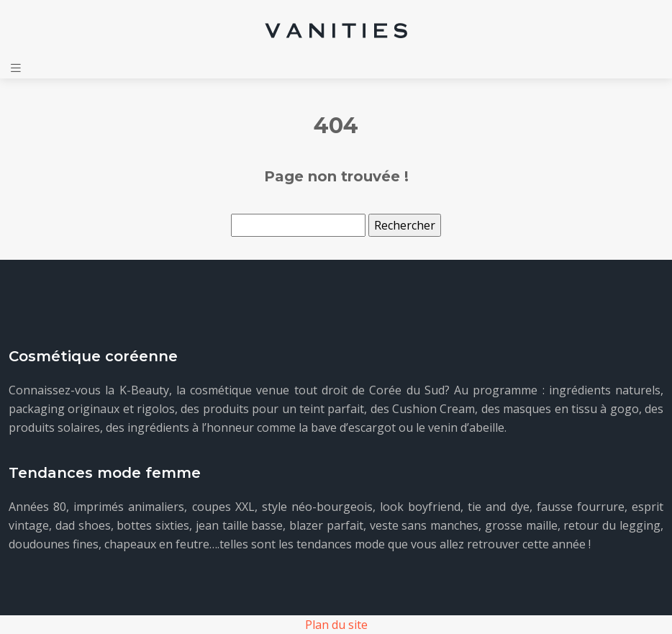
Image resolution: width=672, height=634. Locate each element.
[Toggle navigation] (16, 68)
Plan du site (336, 625)
